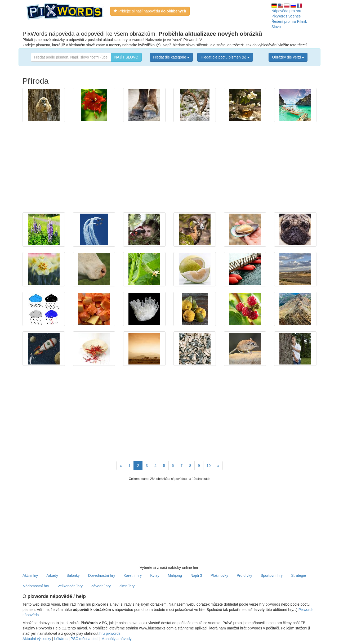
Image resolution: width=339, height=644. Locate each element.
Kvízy (155, 575)
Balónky (73, 575)
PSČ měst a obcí (85, 639)
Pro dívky (244, 575)
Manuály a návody (117, 639)
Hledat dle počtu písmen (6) (225, 57)
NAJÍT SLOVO (126, 57)
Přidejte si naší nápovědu (150, 11)
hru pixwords (110, 633)
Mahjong (175, 575)
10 (209, 466)
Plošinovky (219, 575)
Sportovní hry (272, 575)
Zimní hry (127, 586)
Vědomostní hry (36, 586)
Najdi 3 (196, 575)
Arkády (52, 575)
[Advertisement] (169, 165)
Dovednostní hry (102, 575)
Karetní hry (133, 575)
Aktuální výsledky (37, 639)
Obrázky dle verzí (288, 57)
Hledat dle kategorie (171, 57)
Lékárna (61, 639)
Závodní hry (101, 586)
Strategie (298, 575)
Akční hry (30, 575)
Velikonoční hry (70, 586)
